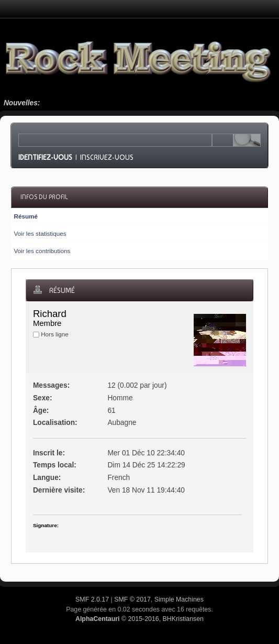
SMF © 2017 (132, 599)
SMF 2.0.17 (92, 599)
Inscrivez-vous (107, 157)
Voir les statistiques (40, 233)
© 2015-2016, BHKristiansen (139, 619)
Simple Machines (179, 599)
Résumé (25, 216)
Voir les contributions (42, 251)
